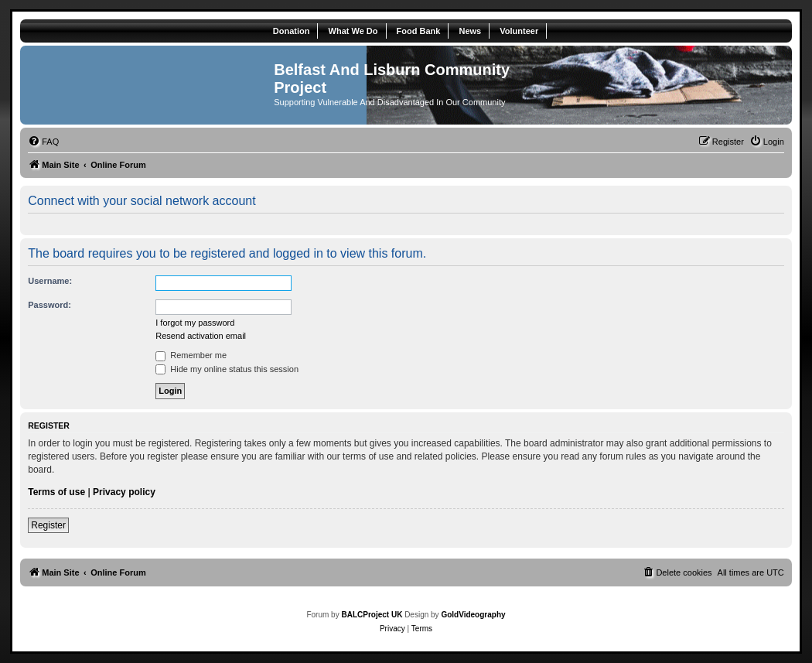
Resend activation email (201, 336)
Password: (49, 305)
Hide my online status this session (227, 369)
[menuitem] (43, 142)
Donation (292, 31)
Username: (50, 281)
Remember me (191, 355)
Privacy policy (124, 492)
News (470, 31)
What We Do (353, 31)
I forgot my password (195, 323)
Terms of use (56, 492)
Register (48, 525)
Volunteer (519, 31)
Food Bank (419, 31)
